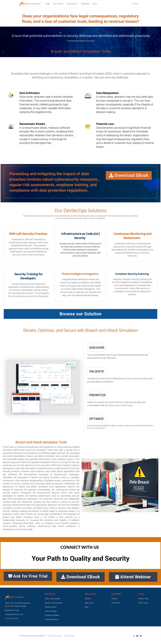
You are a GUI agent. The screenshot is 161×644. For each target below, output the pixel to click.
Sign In (135, 4)
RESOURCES (73, 4)
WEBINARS (85, 4)
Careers (114, 599)
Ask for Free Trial (28, 577)
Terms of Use (143, 603)
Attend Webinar (133, 577)
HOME (48, 4)
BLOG (95, 4)
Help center (89, 603)
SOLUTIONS (59, 4)
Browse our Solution (80, 314)
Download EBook (129, 175)
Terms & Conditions (55, 636)
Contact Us (116, 603)
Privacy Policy (143, 599)
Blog (87, 607)
